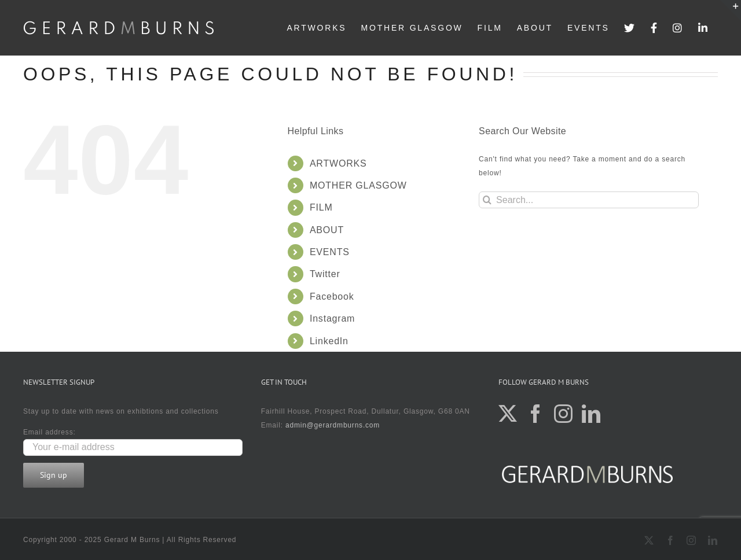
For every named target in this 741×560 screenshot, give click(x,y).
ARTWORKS (338, 163)
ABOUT (327, 230)
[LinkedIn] (591, 414)
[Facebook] (536, 414)
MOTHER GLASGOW (358, 185)
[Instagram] (564, 414)
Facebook (332, 296)
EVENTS (330, 252)
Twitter (325, 274)
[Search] (487, 200)
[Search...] (589, 200)
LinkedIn (329, 341)
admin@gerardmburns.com (333, 425)
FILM (321, 207)
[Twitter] (508, 414)
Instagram (332, 318)
